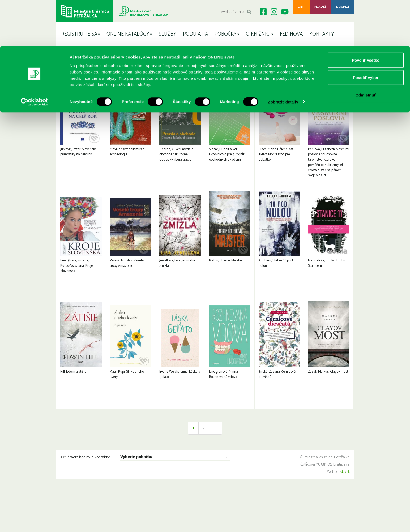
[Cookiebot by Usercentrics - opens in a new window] (34, 56)
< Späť (346, 78)
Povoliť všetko (366, 14)
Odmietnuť (366, 49)
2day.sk (344, 510)
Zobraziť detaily (283, 56)
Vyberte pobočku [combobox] (136, 496)
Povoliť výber (366, 31)
